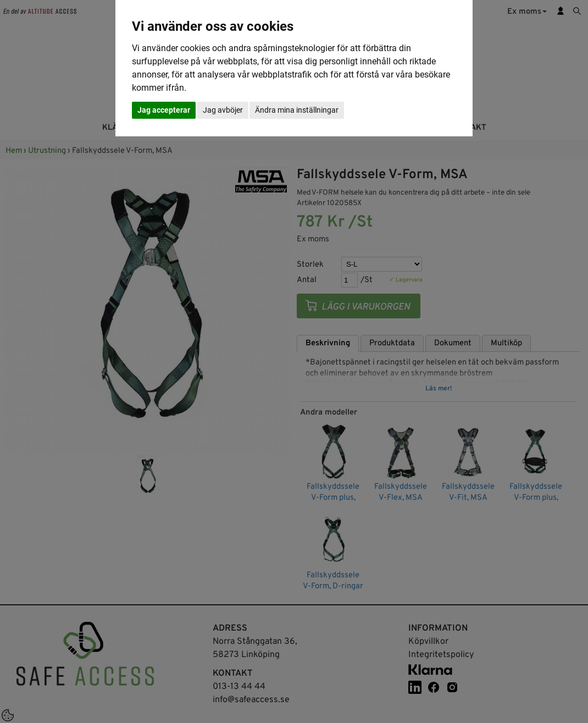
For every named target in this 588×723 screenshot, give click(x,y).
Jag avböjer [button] (223, 110)
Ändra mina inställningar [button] (297, 110)
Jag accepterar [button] (164, 110)
